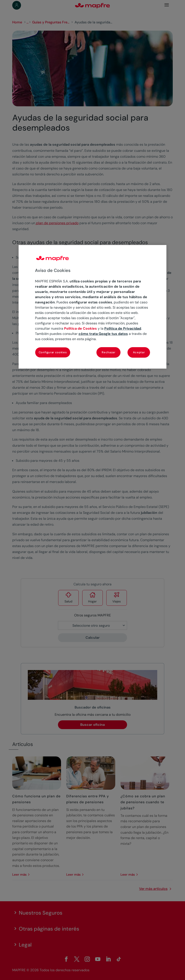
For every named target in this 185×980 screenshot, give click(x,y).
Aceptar (139, 352)
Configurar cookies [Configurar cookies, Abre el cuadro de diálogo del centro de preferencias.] (53, 352)
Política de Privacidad (123, 328)
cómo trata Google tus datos (103, 334)
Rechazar (108, 352)
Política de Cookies (80, 328)
